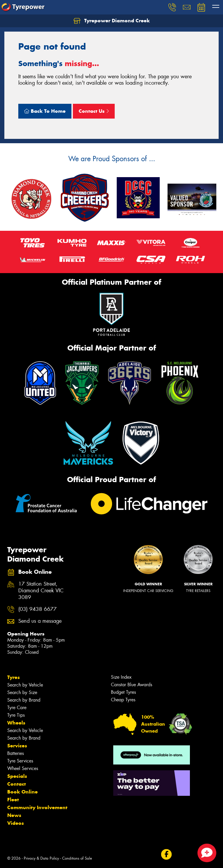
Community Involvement (37, 807)
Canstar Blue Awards (132, 685)
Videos (16, 823)
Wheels (16, 723)
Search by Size (22, 692)
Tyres (14, 677)
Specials (17, 776)
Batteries (16, 753)
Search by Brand (24, 700)
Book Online (23, 792)
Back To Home (45, 111)
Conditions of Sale (77, 858)
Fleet (13, 800)
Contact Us (94, 111)
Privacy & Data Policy (41, 858)
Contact (17, 784)
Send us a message (40, 621)
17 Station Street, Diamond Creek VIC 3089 (41, 591)
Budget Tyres (123, 692)
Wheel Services (23, 768)
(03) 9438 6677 (37, 609)
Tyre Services (20, 761)
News (14, 815)
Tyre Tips (16, 715)
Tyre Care (17, 708)
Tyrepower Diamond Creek (112, 21)
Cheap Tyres (123, 700)
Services (17, 746)
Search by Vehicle (25, 685)
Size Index (121, 677)
